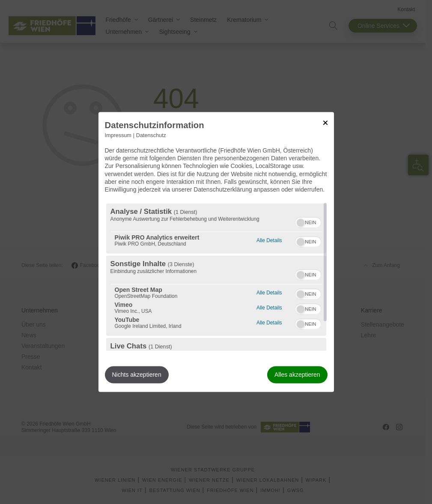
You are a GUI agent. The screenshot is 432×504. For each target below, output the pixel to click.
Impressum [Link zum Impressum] (118, 135)
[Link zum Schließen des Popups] (325, 123)
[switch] (308, 222)
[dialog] (216, 252)
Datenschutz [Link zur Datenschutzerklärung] (151, 135)
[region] (216, 277)
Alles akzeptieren (297, 375)
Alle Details (269, 240)
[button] (301, 223)
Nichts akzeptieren (137, 375)
